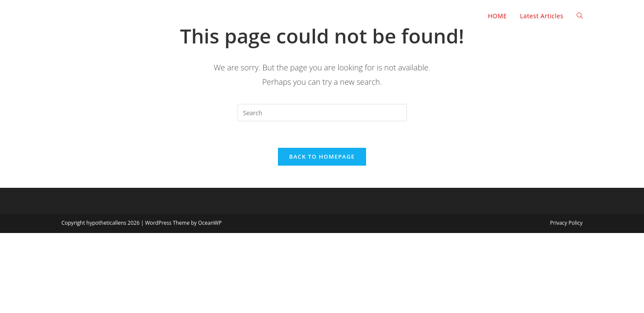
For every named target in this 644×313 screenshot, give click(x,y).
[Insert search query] (322, 113)
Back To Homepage (322, 156)
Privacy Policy (566, 223)
